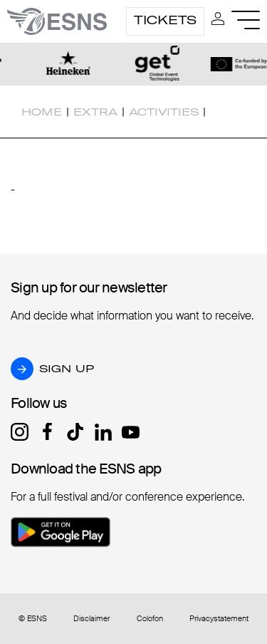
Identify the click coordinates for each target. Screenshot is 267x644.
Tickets (165, 20)
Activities (164, 112)
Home (42, 112)
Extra (95, 112)
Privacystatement (219, 619)
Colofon (150, 619)
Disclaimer (91, 619)
